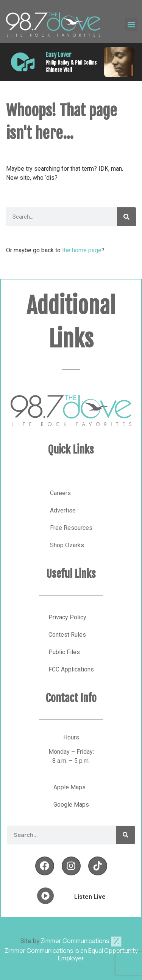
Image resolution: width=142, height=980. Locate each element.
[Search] (126, 217)
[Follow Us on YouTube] (98, 866)
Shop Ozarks (67, 545)
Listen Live (90, 897)
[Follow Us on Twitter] (71, 866)
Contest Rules (67, 635)
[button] (131, 24)
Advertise (63, 510)
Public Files (64, 652)
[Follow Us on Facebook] (45, 866)
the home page (82, 250)
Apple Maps (69, 787)
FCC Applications (71, 669)
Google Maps (71, 805)
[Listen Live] (23, 62)
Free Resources (71, 528)
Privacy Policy (67, 617)
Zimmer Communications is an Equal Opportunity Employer (71, 954)
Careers (60, 493)
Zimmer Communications (81, 941)
